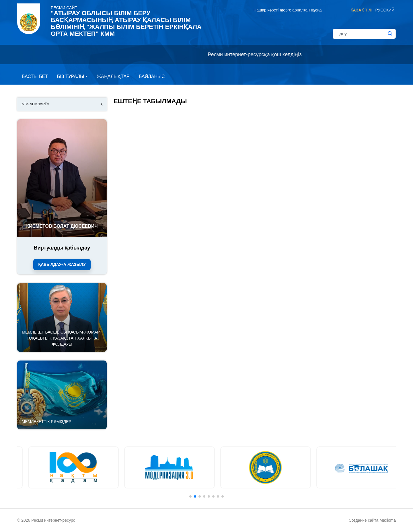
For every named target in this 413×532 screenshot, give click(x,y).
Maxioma (388, 520)
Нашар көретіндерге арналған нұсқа (288, 10)
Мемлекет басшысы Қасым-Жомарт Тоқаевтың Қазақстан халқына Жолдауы (62, 338)
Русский (385, 10)
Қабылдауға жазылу (62, 264)
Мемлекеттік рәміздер (47, 422)
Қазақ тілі (362, 10)
